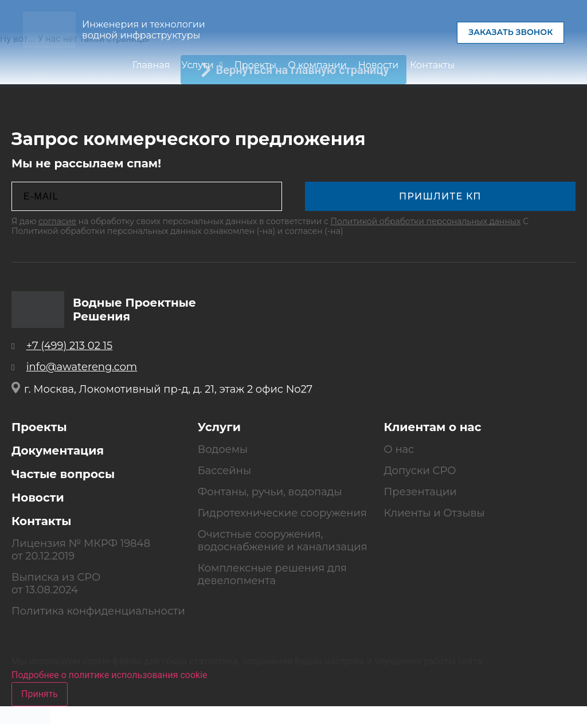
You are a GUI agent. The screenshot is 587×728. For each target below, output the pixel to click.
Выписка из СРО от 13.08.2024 (56, 584)
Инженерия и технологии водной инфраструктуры (144, 30)
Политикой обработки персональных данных (426, 221)
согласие (57, 221)
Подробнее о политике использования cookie (109, 675)
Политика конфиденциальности (98, 611)
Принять (40, 694)
